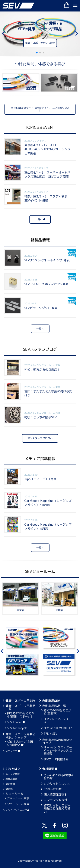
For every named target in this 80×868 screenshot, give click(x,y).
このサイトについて (57, 784)
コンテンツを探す (56, 800)
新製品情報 (11, 779)
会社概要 (50, 769)
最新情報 (10, 784)
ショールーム (15, 794)
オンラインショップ (17, 810)
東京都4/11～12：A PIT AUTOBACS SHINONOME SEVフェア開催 (47, 147)
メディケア (13, 751)
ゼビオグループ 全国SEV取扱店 (20, 743)
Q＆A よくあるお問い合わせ (58, 777)
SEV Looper (16, 722)
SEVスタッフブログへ (40, 438)
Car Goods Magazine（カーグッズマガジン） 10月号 (48, 501)
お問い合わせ (53, 789)
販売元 (9, 789)
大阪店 (60, 610)
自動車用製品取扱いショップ (57, 741)
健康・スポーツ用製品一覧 (20, 707)
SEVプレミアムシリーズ (57, 721)
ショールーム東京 (18, 798)
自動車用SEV (51, 701)
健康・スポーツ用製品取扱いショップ (20, 736)
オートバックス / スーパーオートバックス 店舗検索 (58, 750)
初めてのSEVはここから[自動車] (57, 712)
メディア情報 (13, 774)
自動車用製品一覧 (54, 706)
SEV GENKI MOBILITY (58, 728)
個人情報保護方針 (56, 794)
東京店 (20, 610)
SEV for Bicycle (17, 728)
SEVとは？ (13, 769)
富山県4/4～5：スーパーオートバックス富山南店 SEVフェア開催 (47, 172)
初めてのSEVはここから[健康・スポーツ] (21, 715)
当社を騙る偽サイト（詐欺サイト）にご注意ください (40, 109)
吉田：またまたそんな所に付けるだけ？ (48, 391)
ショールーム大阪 (18, 804)
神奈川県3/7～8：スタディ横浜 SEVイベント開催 (47, 196)
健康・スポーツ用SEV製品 (40, 44)
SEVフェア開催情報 (56, 759)
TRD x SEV (51, 734)
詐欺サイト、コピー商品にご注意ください (57, 808)
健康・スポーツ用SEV (20, 701)
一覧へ (40, 219)
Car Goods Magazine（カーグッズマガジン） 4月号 (48, 525)
